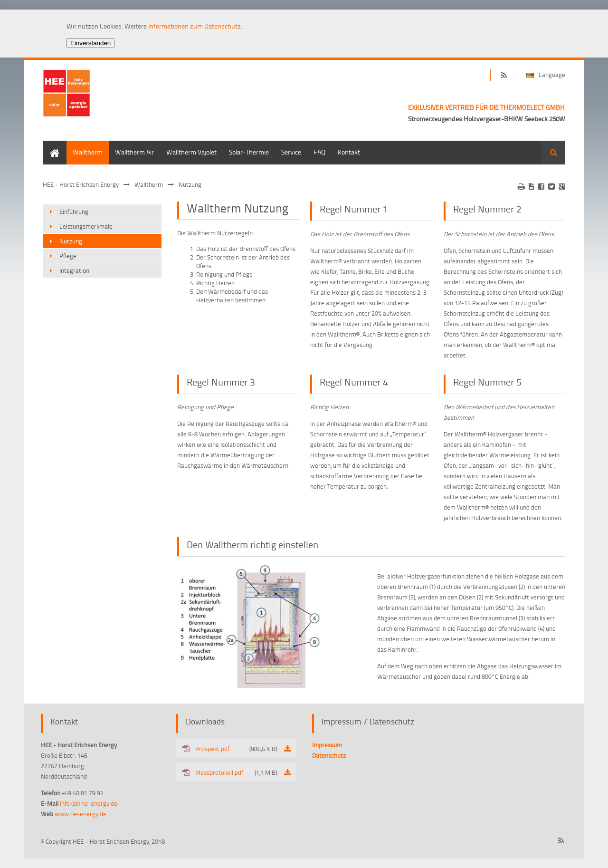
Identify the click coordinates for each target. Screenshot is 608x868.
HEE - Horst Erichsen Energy (81, 184)
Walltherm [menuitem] (88, 152)
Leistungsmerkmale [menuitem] (86, 226)
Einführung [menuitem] (74, 212)
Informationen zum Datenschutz (195, 26)
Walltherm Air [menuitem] (134, 152)
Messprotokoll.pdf (236, 772)
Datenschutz (329, 755)
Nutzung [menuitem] (71, 241)
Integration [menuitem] (74, 270)
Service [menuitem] (291, 152)
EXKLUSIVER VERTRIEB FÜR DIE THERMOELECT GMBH (486, 107)
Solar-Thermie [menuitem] (249, 152)
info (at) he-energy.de (89, 803)
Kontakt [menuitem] (349, 152)
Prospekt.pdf (236, 749)
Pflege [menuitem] (68, 256)
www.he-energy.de (81, 814)
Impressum (327, 745)
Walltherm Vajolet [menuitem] (191, 152)
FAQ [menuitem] (319, 152)
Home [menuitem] (51, 145)
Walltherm (149, 184)
